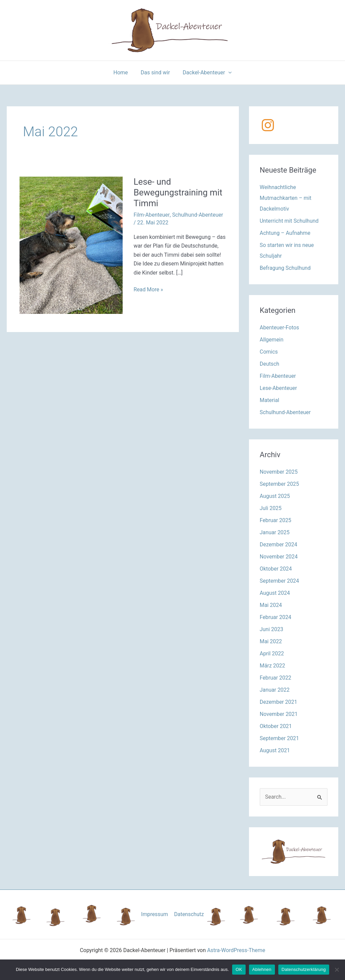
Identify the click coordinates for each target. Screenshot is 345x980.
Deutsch (270, 364)
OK (239, 969)
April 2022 (272, 654)
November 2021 (279, 714)
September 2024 (280, 581)
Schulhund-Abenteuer (198, 215)
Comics (269, 352)
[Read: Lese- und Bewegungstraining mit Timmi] (71, 245)
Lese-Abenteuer (278, 388)
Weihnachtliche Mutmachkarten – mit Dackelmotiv (286, 198)
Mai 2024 (271, 605)
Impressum (155, 914)
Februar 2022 (276, 678)
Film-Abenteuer (151, 215)
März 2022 (273, 666)
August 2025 (275, 496)
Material (270, 400)
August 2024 (275, 593)
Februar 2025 (276, 520)
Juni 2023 (272, 629)
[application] (226, 73)
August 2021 (275, 750)
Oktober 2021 (276, 726)
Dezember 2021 (279, 702)
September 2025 (280, 484)
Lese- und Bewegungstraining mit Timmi (178, 192)
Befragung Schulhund (285, 268)
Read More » (148, 290)
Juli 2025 (271, 508)
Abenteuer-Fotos (280, 328)
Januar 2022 (275, 690)
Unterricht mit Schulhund (289, 221)
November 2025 (279, 472)
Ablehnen (262, 969)
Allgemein (272, 340)
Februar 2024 (276, 617)
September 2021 (280, 738)
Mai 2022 (271, 641)
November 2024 (279, 557)
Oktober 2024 (276, 569)
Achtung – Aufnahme (285, 233)
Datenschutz (189, 914)
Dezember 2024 (279, 545)
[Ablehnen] (337, 970)
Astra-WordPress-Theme (236, 951)
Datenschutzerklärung (304, 969)
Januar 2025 (275, 532)
